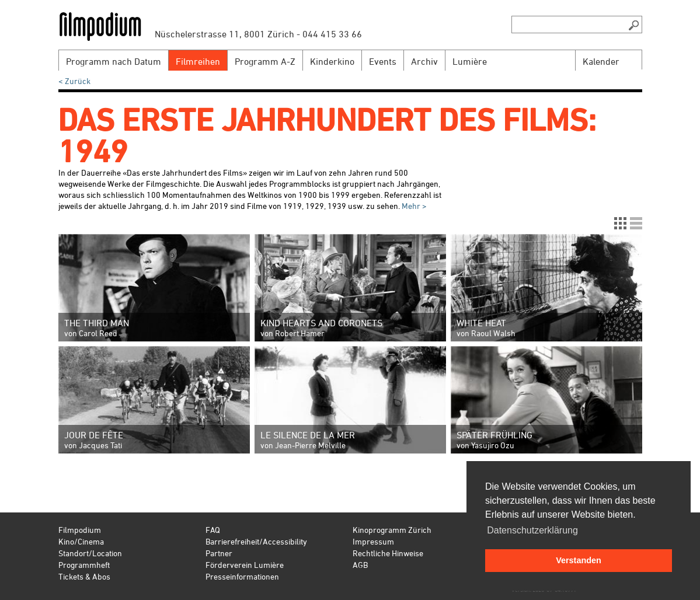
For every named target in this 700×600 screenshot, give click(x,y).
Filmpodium (80, 530)
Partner (219, 553)
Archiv (424, 61)
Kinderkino (332, 61)
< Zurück (74, 81)
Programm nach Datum (114, 61)
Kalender (601, 61)
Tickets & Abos (84, 576)
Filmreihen (198, 61)
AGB (360, 565)
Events (383, 61)
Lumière (470, 61)
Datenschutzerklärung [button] (532, 530)
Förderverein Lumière (245, 565)
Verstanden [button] (579, 560)
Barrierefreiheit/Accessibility (256, 541)
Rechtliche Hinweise (388, 553)
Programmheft (84, 565)
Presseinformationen (242, 576)
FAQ (213, 530)
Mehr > (413, 206)
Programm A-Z (265, 61)
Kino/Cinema (81, 541)
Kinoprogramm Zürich (392, 530)
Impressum (373, 541)
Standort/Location (90, 553)
